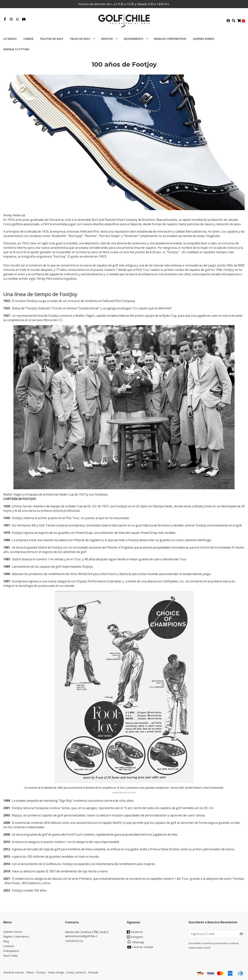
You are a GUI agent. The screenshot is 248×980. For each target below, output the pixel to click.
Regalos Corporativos (170, 39)
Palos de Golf (80, 39)
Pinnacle (93, 972)
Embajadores (11, 951)
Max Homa (12, 883)
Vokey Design (56, 972)
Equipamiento (133, 39)
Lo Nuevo (10, 39)
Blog (6, 941)
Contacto (9, 946)
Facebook (135, 932)
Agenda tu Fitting (16, 49)
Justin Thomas (234, 879)
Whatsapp (136, 942)
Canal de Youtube (140, 947)
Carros (28, 39)
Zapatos (107, 39)
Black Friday (11, 956)
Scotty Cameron (76, 972)
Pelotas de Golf (52, 39)
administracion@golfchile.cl (81, 936)
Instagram (135, 937)
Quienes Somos (204, 39)
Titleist (30, 972)
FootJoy (41, 972)
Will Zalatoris (31, 883)
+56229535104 (74, 941)
